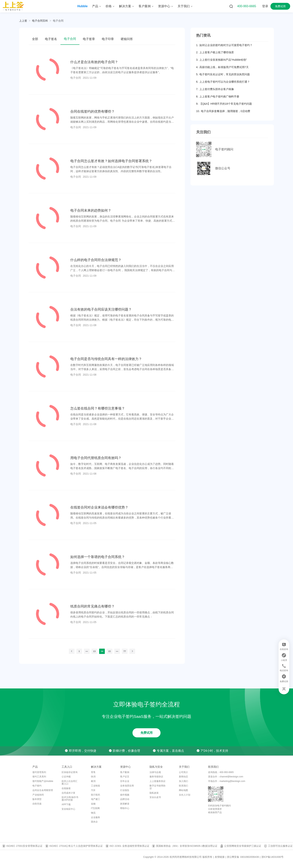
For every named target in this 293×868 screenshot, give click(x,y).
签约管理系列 (39, 772)
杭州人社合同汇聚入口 (70, 782)
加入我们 (183, 781)
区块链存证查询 (70, 772)
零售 (93, 772)
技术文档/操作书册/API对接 (70, 799)
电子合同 (58, 21)
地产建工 (96, 799)
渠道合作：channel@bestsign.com (226, 777)
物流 (93, 813)
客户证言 (125, 777)
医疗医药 (96, 795)
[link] (40, 21)
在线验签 (66, 788)
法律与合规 (155, 772)
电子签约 (37, 786)
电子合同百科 (40, 21)
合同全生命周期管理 (43, 790)
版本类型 (37, 799)
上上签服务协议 (157, 781)
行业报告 (125, 790)
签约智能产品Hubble (43, 781)
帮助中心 (125, 808)
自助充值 (37, 804)
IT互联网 (95, 808)
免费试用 (280, 6)
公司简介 (183, 772)
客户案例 (125, 772)
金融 (93, 804)
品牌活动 (125, 799)
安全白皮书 (155, 797)
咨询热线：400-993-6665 (221, 772)
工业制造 (96, 786)
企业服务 (96, 817)
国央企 (94, 822)
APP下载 (66, 804)
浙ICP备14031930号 (272, 857)
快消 (93, 777)
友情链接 (220, 857)
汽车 (93, 790)
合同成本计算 (68, 793)
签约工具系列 (39, 777)
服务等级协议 (156, 777)
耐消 (93, 781)
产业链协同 (38, 795)
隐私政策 (154, 793)
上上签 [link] (23, 21)
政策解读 (125, 804)
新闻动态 (183, 777)
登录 (265, 6)
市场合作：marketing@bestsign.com (227, 781)
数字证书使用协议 (157, 787)
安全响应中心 (68, 809)
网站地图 (183, 790)
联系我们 (183, 786)
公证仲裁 (66, 777)
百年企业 (125, 781)
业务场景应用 (127, 786)
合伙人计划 (185, 795)
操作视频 (125, 795)
